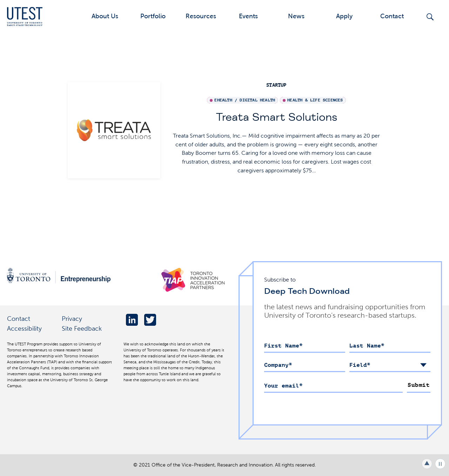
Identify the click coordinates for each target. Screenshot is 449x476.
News (296, 16)
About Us (105, 16)
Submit (419, 385)
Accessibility (24, 328)
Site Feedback (82, 328)
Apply (344, 16)
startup (276, 85)
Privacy (72, 319)
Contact (392, 16)
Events (248, 16)
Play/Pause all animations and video (440, 464)
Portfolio (153, 16)
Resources (201, 16)
